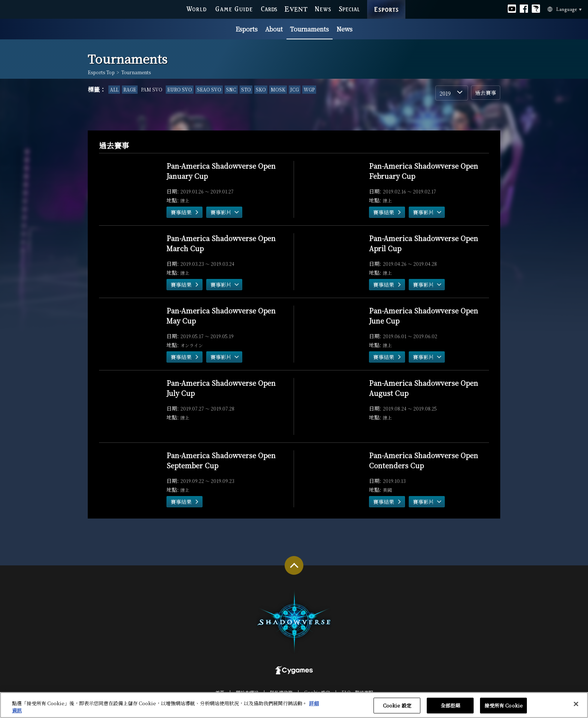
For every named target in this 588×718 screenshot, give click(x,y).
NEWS (323, 9)
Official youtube (512, 9)
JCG (295, 89)
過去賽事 (486, 93)
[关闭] (576, 706)
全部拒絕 (451, 707)
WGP (309, 89)
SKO (261, 89)
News (344, 29)
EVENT (296, 9)
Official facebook (524, 9)
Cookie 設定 (317, 692)
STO (246, 89)
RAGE (130, 89)
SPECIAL (349, 9)
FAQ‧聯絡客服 (357, 692)
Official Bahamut (536, 9)
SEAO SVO (209, 89)
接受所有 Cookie (504, 707)
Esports (247, 29)
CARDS (269, 9)
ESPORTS (386, 2)
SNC (231, 89)
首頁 (220, 692)
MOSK (278, 89)
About (274, 29)
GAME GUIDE (234, 9)
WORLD (196, 9)
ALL (114, 89)
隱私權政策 (281, 692)
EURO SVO (180, 89)
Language (556, 9)
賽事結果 (181, 212)
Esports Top (101, 72)
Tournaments (309, 29)
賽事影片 (221, 212)
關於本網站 (247, 692)
